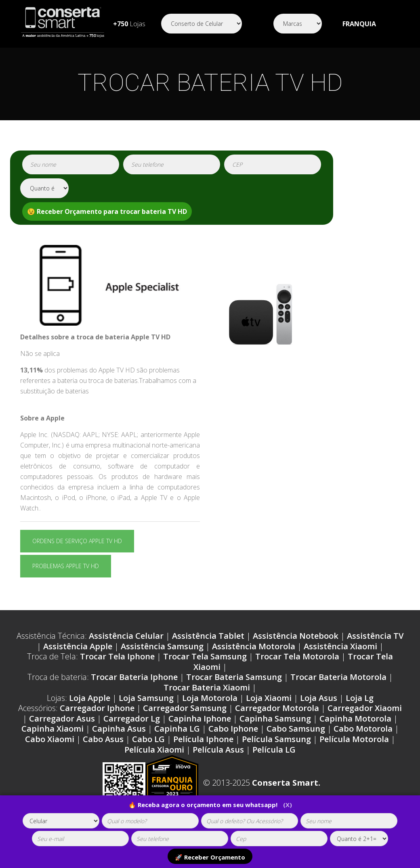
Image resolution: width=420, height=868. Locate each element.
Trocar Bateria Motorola (338, 677)
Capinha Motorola (355, 718)
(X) (288, 805)
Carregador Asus (62, 718)
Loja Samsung (146, 698)
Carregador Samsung (185, 708)
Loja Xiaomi (269, 698)
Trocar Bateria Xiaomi (207, 687)
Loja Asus (319, 698)
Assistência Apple (78, 646)
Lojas (129, 24)
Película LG (274, 750)
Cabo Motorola (363, 729)
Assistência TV (375, 636)
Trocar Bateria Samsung (234, 677)
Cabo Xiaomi (50, 739)
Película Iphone (203, 739)
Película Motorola (354, 739)
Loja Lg (360, 698)
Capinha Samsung (275, 718)
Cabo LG (148, 739)
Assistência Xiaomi (340, 646)
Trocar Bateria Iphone (134, 677)
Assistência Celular (126, 636)
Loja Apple (90, 698)
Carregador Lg (132, 718)
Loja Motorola (210, 698)
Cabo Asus (103, 739)
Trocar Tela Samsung (205, 656)
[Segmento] (202, 24)
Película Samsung (276, 739)
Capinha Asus (119, 729)
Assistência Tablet (208, 636)
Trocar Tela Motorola (297, 656)
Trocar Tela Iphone (117, 656)
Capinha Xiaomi (52, 729)
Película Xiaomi (154, 750)
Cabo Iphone (233, 729)
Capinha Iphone (200, 718)
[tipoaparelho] (61, 821)
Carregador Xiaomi (365, 708)
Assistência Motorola (254, 646)
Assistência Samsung (162, 646)
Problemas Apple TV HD (66, 566)
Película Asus (218, 750)
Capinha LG (177, 729)
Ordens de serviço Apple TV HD (77, 541)
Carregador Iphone (97, 708)
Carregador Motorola (277, 708)
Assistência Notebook (296, 636)
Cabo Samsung (296, 729)
